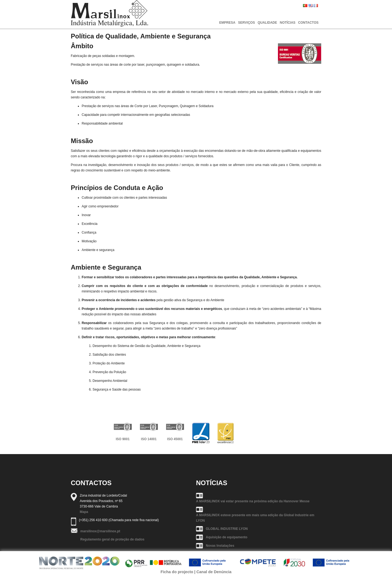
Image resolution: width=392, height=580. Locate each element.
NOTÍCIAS (288, 23)
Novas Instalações (220, 546)
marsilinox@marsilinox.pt (100, 531)
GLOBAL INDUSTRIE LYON (227, 529)
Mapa (84, 512)
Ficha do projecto (177, 572)
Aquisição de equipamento (227, 537)
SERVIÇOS (247, 23)
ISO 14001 (149, 439)
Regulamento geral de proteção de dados (112, 539)
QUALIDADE (267, 23)
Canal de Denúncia (214, 572)
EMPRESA (227, 23)
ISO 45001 (175, 439)
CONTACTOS (308, 23)
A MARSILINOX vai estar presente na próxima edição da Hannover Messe (253, 501)
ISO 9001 (123, 439)
